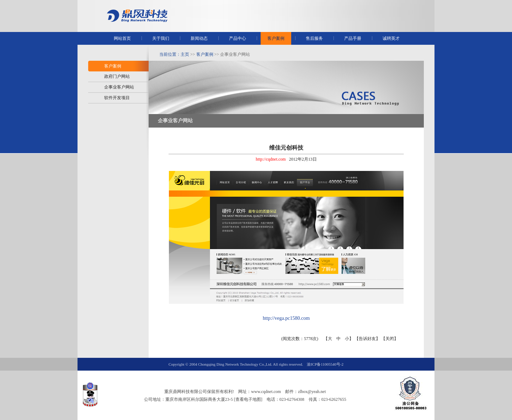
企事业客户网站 (119, 87)
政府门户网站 (117, 76)
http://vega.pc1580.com (286, 318)
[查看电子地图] (248, 399)
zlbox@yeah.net (312, 392)
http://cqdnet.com (271, 159)
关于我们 (161, 38)
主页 (185, 54)
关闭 (390, 339)
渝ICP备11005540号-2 (325, 364)
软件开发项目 (117, 98)
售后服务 (314, 38)
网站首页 (122, 38)
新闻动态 (199, 38)
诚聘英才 (391, 38)
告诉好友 (367, 339)
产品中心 (238, 38)
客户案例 (276, 38)
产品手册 (353, 38)
